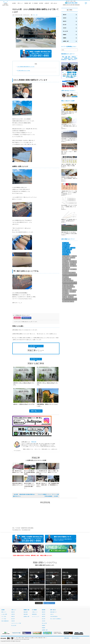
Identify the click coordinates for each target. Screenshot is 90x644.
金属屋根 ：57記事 (66, 258)
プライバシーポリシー (76, 638)
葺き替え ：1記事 (65, 290)
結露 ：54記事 (72, 258)
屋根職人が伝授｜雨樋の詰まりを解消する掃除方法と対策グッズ (69, 113)
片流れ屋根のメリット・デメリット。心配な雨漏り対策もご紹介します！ (69, 126)
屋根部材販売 (34, 614)
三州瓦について (35, 612)
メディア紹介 (4, 619)
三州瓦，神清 (35, 15)
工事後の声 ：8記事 (66, 269)
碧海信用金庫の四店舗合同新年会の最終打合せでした (24, 495)
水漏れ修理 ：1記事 (73, 290)
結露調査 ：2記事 (65, 277)
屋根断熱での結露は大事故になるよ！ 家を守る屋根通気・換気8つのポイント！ (69, 178)
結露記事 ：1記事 (73, 292)
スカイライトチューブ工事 (16, 623)
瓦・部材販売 (35, 3)
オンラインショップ (36, 617)
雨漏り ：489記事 (65, 243)
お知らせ (52, 614)
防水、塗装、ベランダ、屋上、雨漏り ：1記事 (69, 299)
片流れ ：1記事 (71, 297)
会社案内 (14, 3)
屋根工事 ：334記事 (66, 246)
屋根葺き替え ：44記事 (66, 259)
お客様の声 (47, 3)
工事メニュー (20, 3)
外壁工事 (65, 18)
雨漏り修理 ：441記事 (66, 244)
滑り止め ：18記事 (66, 266)
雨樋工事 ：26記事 (73, 263)
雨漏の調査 (26, 614)
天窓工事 (65, 28)
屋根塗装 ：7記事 (73, 269)
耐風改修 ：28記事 (66, 263)
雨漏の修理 (26, 612)
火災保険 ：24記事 (66, 264)
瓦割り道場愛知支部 (5, 621)
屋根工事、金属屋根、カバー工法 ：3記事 (69, 275)
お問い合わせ (67, 638)
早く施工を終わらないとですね (24, 70)
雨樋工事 (65, 21)
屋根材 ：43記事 (65, 261)
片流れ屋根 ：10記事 (66, 268)
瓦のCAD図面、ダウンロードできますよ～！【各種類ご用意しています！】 (69, 207)
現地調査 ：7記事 (65, 271)
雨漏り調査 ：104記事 (66, 251)
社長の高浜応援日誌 (54, 617)
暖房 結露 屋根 (66, 57)
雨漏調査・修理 (28, 3)
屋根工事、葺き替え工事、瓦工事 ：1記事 (69, 283)
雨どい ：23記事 (73, 264)
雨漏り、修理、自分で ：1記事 (68, 281)
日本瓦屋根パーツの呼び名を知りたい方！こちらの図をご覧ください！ (69, 140)
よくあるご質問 (4, 614)
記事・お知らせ (54, 3)
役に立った (17, 318)
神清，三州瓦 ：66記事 (66, 256)
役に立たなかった (26, 318)
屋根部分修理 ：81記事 (66, 253)
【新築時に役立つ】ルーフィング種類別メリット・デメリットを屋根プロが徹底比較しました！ (69, 193)
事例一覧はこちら (36, 411)
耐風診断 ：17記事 (73, 266)
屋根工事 (65, 15)
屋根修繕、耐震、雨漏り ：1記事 (68, 301)
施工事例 (41, 3)
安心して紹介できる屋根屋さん (56, 619)
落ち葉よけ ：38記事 (73, 261)
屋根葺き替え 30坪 (68, 58)
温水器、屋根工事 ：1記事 (67, 288)
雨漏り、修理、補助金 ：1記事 (68, 285)
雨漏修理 (65, 35)
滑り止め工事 (65, 31)
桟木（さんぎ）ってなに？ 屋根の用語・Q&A (69, 152)
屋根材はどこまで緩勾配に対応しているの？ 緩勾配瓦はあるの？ (69, 220)
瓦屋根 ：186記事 (66, 248)
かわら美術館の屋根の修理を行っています (26, 67)
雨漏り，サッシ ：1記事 (67, 279)
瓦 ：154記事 (73, 248)
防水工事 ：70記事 (66, 254)
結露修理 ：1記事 (65, 293)
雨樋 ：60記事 (74, 256)
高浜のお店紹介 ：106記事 (67, 249)
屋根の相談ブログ (53, 612)
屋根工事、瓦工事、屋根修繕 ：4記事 (69, 273)
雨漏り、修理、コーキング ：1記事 (69, 287)
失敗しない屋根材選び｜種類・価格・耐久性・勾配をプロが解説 (69, 165)
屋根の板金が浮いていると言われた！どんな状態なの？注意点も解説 (69, 233)
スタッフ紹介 (4, 617)
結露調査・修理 (66, 41)
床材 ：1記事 (65, 297)
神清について (4, 612)
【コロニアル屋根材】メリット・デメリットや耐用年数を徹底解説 (48, 495)
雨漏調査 (65, 38)
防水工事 (65, 25)
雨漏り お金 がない (73, 60)
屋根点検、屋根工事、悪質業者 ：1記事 (69, 295)
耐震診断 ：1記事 (65, 292)
